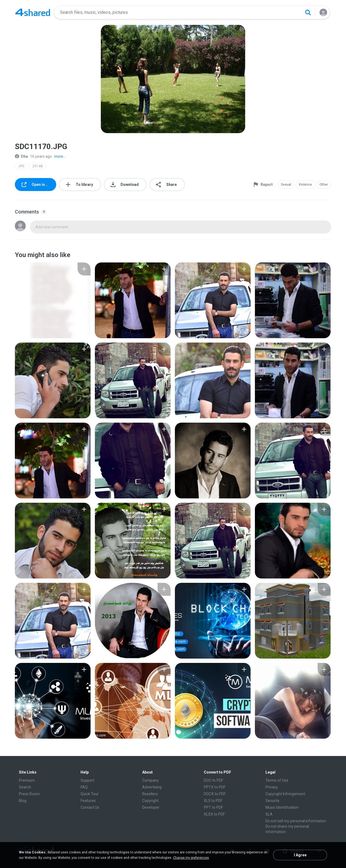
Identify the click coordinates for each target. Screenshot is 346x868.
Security (272, 801)
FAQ (84, 787)
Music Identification (282, 807)
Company (150, 780)
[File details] (53, 300)
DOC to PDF (214, 780)
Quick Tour (90, 794)
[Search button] (308, 12)
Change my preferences (191, 858)
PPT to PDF (213, 807)
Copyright (150, 801)
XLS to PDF (213, 801)
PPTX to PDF (215, 787)
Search (25, 787)
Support (87, 780)
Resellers (150, 794)
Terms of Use (277, 780)
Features (88, 801)
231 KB (38, 166)
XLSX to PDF (214, 814)
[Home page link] (33, 12)
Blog (23, 801)
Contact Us (90, 807)
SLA (269, 814)
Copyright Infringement (285, 794)
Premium (27, 780)
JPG (21, 166)
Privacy (272, 787)
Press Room (29, 794)
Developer (151, 807)
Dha (21, 156)
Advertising (152, 787)
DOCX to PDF (215, 794)
